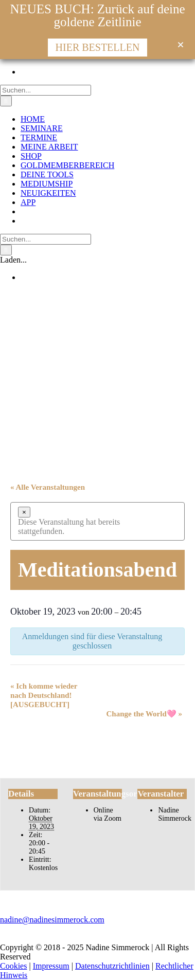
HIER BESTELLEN (98, 47)
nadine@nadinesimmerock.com (52, 920)
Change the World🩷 (145, 714)
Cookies (13, 966)
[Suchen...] (46, 90)
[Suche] (6, 101)
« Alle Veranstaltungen (48, 487)
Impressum (51, 966)
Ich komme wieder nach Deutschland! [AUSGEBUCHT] (44, 695)
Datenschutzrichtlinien (112, 966)
